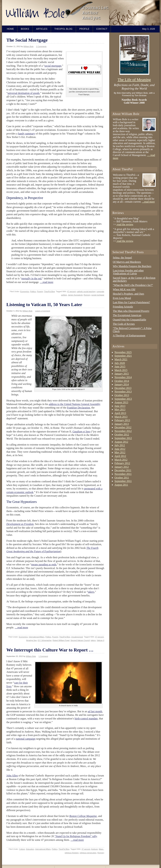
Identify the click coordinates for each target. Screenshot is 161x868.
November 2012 (123, 431)
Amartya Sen (32, 640)
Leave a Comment (43, 311)
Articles (42, 29)
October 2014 (122, 381)
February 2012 (122, 463)
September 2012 (123, 438)
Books (25, 29)
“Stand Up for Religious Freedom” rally (76, 836)
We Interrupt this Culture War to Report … (50, 650)
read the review (125, 224)
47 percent (71, 291)
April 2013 (120, 413)
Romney (87, 295)
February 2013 (122, 420)
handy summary (27, 134)
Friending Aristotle (123, 307)
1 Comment (43, 656)
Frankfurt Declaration (79, 408)
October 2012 (122, 434)
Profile (84, 29)
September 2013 (123, 399)
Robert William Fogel (61, 640)
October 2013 (122, 395)
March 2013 (121, 417)
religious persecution (88, 853)
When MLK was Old (124, 289)
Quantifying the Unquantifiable (130, 320)
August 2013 (121, 402)
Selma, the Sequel (122, 258)
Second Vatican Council (80, 640)
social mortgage (53, 66)
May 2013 (120, 409)
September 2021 (123, 356)
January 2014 (122, 384)
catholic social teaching (86, 291)
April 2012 (120, 456)
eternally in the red (31, 278)
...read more (148, 202)
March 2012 (121, 460)
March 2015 (121, 370)
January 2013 (122, 424)
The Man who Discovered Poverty (131, 311)
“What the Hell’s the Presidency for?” (133, 285)
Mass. (101, 849)
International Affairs (37, 637)
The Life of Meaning (134, 80)
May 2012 (120, 452)
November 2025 (123, 352)
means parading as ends (44, 564)
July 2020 (120, 363)
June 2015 (120, 367)
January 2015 (122, 374)
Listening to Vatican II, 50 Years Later (44, 305)
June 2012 (120, 449)
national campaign (26, 739)
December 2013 (123, 388)
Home (10, 29)
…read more (47, 282)
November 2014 (123, 377)
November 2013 (123, 392)
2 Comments (41, 46)
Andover (95, 849)
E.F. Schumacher (45, 640)
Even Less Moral (122, 298)
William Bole (28, 46)
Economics (25, 291)
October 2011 (122, 478)
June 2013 (120, 406)
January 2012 (122, 467)
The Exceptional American (127, 315)
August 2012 (121, 442)
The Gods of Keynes (124, 324)
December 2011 (123, 470)
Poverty (40, 291)
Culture (22, 849)
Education (30, 849)
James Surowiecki (75, 295)
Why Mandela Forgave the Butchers (132, 266)
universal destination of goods (24, 93)
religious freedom (72, 853)
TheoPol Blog (63, 29)
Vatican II (100, 640)
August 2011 (121, 485)
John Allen (12, 776)
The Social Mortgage (27, 40)
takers (91, 592)
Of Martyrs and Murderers (127, 262)
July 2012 (120, 445)
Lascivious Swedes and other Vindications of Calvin (128, 272)
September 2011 (123, 481)
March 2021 (121, 359)
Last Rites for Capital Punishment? (131, 302)
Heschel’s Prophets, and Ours (129, 294)
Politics (33, 291)
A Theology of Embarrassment (129, 336)
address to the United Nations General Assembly (75, 404)
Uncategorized (77, 637)
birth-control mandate (86, 719)
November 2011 (123, 474)
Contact (102, 29)
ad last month (95, 711)
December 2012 (123, 427)
